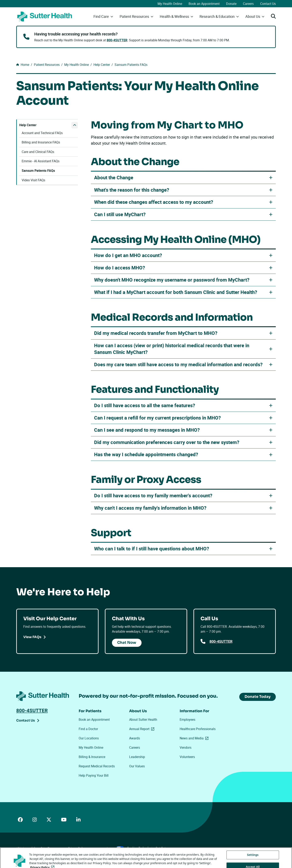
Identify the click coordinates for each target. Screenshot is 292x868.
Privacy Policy (77, 848)
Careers (248, 4)
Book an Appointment (204, 4)
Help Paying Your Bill (94, 775)
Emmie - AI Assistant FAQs (41, 161)
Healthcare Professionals (198, 729)
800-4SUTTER (117, 40)
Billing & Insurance (92, 757)
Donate (231, 4)
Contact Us (268, 4)
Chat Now (127, 643)
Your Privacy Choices (106, 848)
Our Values (137, 766)
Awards (135, 738)
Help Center (28, 125)
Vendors (186, 747)
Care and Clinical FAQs (38, 152)
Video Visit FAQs (33, 180)
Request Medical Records (97, 766)
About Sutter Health (143, 720)
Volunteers (187, 757)
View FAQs (32, 637)
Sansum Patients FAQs (38, 171)
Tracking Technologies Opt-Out (146, 848)
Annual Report (143, 729)
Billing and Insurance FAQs (41, 142)
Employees (187, 720)
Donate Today (258, 697)
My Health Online (170, 4)
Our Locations (89, 738)
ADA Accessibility (27, 848)
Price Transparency (53, 848)
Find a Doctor (88, 729)
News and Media (195, 738)
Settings (253, 863)
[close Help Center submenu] (75, 125)
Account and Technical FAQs (42, 133)
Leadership (137, 757)
